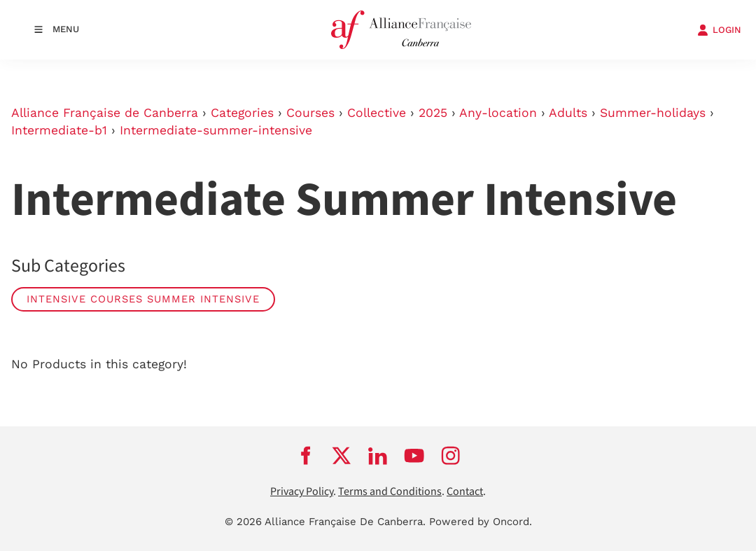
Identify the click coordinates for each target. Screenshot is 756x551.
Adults (568, 113)
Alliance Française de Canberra (105, 113)
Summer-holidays (653, 113)
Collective (377, 113)
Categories (242, 113)
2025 (433, 113)
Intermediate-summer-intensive (216, 130)
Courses (310, 113)
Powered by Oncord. (481, 522)
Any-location (498, 113)
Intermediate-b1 (59, 130)
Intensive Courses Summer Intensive (143, 299)
